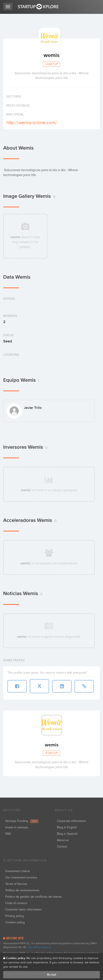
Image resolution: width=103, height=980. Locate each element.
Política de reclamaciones (22, 890)
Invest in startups (17, 827)
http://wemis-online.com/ (32, 123)
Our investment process (21, 877)
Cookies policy (15, 922)
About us (63, 840)
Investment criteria (18, 871)
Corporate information (71, 821)
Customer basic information (23, 909)
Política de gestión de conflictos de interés (34, 897)
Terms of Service (16, 884)
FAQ (8, 834)
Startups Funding (22, 821)
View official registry (39, 947)
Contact (62, 847)
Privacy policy (15, 916)
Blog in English (67, 827)
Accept (51, 975)
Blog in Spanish (67, 834)
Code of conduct (16, 903)
